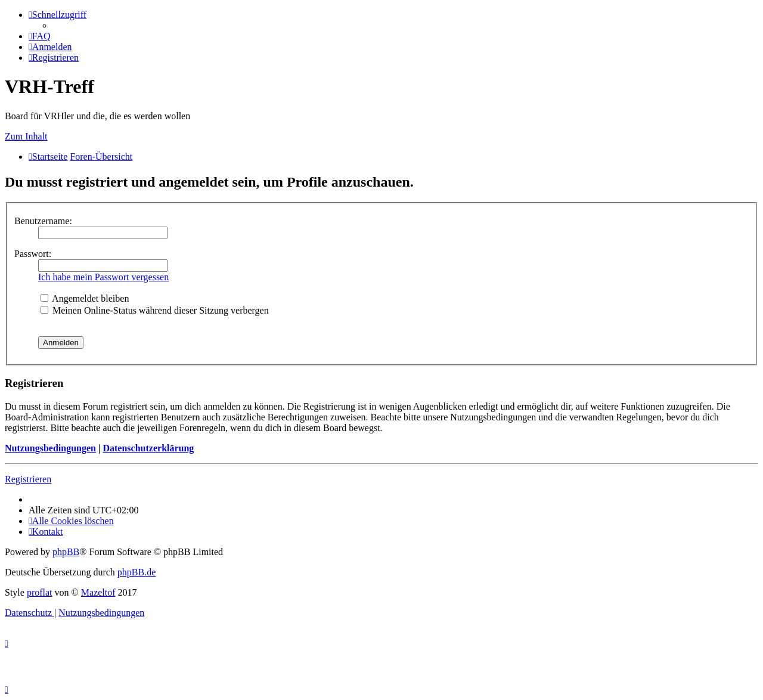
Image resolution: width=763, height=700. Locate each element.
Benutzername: (43, 221)
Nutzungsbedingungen (50, 448)
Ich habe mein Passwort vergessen (103, 277)
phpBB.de (137, 572)
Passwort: (33, 254)
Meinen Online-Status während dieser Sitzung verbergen (155, 310)
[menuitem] (40, 36)
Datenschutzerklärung (148, 448)
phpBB (66, 552)
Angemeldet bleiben (85, 298)
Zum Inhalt (26, 136)
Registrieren (28, 479)
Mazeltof (98, 592)
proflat (40, 592)
